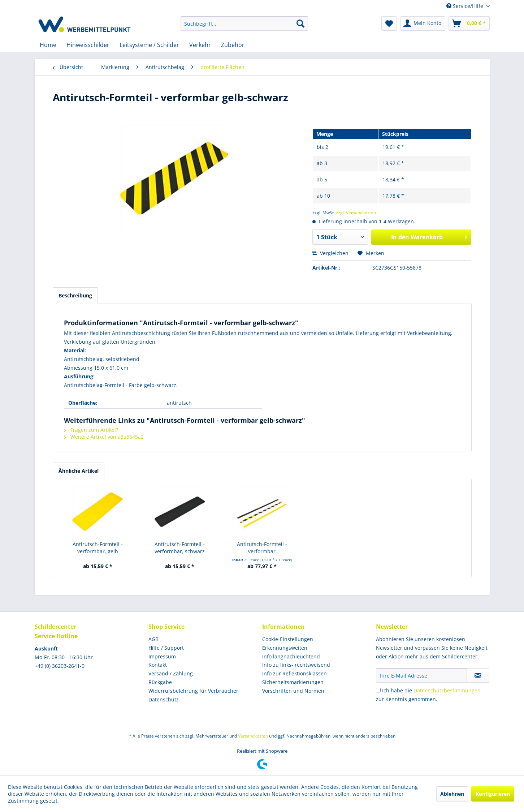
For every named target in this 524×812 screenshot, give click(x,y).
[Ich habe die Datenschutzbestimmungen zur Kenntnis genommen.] (378, 690)
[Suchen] (300, 23)
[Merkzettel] (389, 23)
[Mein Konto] (423, 23)
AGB (153, 639)
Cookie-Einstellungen (288, 639)
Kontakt (158, 665)
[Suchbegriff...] (244, 23)
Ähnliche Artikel (79, 471)
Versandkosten (253, 736)
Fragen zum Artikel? (91, 430)
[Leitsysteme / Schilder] (149, 45)
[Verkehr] (200, 45)
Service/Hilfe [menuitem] (465, 6)
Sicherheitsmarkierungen (293, 682)
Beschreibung (75, 295)
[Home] (48, 45)
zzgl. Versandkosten (356, 213)
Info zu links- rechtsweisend (296, 665)
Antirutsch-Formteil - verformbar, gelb (98, 548)
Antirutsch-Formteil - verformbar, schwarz (180, 548)
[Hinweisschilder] (88, 45)
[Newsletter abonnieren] (478, 675)
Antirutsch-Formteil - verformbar (262, 548)
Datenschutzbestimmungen (447, 690)
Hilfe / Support (166, 648)
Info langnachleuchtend (291, 656)
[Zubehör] (233, 45)
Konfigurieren (493, 794)
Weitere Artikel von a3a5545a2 (104, 437)
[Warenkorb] (469, 23)
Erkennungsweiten (285, 648)
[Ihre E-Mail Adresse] (421, 675)
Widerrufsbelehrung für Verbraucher (193, 691)
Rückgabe (160, 682)
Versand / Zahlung (171, 673)
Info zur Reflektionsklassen (295, 673)
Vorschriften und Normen (293, 691)
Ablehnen (452, 794)
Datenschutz (164, 699)
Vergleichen (330, 253)
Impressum (162, 656)
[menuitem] (244, 23)
